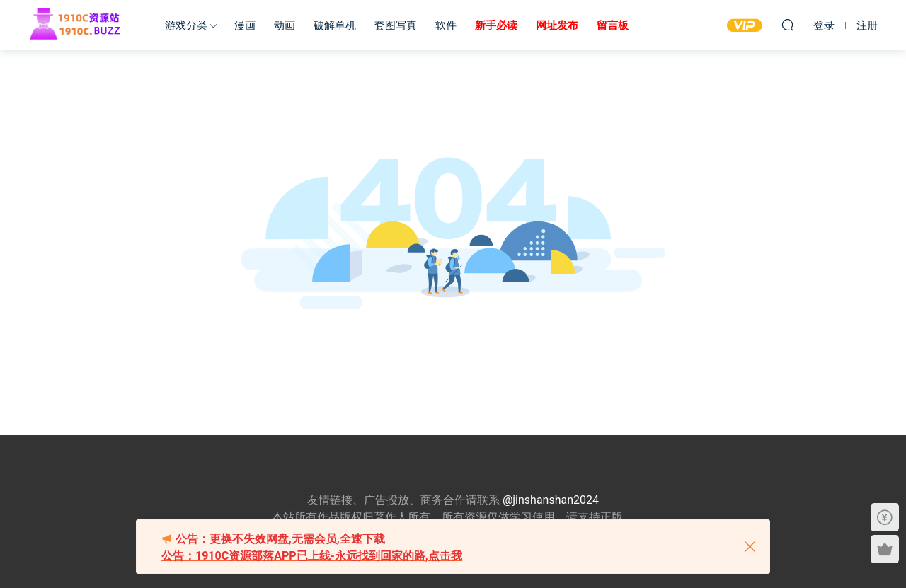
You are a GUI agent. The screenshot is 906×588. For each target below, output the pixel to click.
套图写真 (396, 25)
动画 (285, 25)
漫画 (245, 25)
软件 (446, 25)
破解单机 (335, 25)
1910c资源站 (81, 25)
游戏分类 (186, 25)
